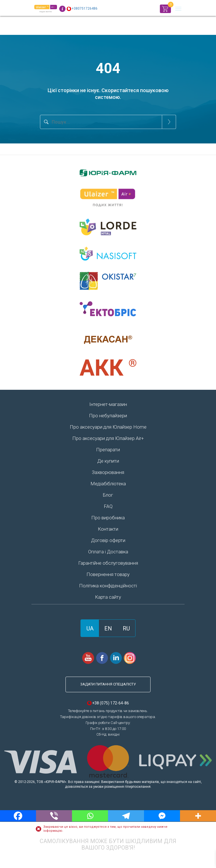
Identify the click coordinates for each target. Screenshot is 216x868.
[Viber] (54, 816)
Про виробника (108, 518)
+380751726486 (85, 9)
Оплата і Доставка (108, 552)
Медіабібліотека (108, 484)
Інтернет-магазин (108, 404)
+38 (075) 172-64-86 (111, 703)
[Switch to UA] (90, 628)
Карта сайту (108, 597)
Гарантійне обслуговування (108, 563)
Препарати (108, 450)
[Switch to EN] (108, 628)
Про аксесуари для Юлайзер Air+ (108, 438)
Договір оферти (108, 540)
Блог (108, 495)
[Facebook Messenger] (162, 816)
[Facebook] (18, 816)
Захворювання (108, 472)
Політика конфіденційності (108, 586)
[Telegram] (126, 816)
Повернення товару (108, 574)
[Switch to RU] (126, 628)
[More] (198, 816)
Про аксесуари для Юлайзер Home (108, 427)
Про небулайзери (108, 416)
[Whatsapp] (90, 816)
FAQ (108, 506)
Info (62, 9)
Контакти (108, 529)
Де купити (108, 461)
